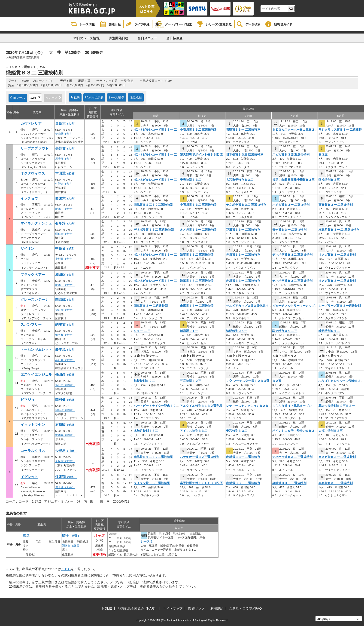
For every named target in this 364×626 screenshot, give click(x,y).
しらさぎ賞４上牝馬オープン (292, 406)
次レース (52, 98)
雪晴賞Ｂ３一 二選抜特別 (243, 130)
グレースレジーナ (35, 300)
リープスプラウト (35, 148)
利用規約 (217, 608)
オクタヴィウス (33, 173)
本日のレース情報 (86, 38)
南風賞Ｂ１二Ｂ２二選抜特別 (153, 205)
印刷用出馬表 (94, 97)
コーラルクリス (33, 451)
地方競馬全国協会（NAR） (138, 608)
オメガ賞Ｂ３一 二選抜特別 (291, 205)
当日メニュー (147, 38)
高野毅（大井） (65, 360)
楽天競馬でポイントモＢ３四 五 (202, 155)
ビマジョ (27, 400)
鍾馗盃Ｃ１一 (189, 331)
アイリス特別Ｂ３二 (194, 431)
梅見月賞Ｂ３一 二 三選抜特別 (339, 230)
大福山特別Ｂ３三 (331, 431)
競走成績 (136, 97)
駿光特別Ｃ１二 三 (285, 331)
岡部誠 (66, 300)
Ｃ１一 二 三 (142, 331)
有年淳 (66, 223)
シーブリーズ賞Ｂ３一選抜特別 (340, 306)
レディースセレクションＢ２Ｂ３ (249, 406)
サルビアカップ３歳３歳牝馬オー (249, 306)
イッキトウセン (33, 425)
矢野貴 (66, 148)
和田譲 (66, 275)
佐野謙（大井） (65, 184)
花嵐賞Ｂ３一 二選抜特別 (243, 230)
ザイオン (27, 249)
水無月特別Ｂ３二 (146, 431)
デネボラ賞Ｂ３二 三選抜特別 (246, 205)
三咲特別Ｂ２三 (191, 381)
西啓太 (66, 198)
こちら (66, 569)
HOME (107, 608)
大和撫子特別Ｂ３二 (240, 180)
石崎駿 (66, 425)
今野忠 (66, 451)
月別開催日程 (119, 38)
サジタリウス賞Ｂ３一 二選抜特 (340, 130)
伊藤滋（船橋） (65, 410)
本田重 (66, 173)
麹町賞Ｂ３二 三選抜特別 (289, 483)
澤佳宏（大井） (65, 234)
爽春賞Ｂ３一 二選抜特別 (336, 205)
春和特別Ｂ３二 (237, 431)
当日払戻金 (174, 38)
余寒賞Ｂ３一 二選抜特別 (197, 306)
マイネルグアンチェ (36, 223)
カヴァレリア (31, 123)
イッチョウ (29, 198)
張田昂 (66, 374)
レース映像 (117, 97)
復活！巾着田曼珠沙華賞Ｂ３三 (293, 180)
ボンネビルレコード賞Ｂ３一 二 (155, 130)
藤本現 (66, 350)
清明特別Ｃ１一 (237, 331)
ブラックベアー (33, 275)
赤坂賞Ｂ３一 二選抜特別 (243, 255)
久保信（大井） (65, 461)
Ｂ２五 (277, 381)
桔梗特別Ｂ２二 (144, 381)
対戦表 (75, 97)
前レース (19, 98)
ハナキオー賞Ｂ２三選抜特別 (200, 457)
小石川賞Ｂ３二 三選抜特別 (199, 130)
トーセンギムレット (36, 350)
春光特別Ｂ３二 (191, 180)
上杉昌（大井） (65, 259)
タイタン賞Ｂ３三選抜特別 (152, 483)
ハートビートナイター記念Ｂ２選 (156, 406)
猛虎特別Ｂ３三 (329, 180)
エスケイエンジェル (36, 374)
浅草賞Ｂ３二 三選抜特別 (197, 255)
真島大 (66, 123)
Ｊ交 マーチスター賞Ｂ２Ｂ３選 (248, 381)
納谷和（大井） (65, 335)
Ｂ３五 (323, 155)
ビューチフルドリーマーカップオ (295, 306)
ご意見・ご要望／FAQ (245, 608)
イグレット (29, 477)
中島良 (66, 249)
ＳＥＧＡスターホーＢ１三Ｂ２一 (295, 130)
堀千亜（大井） (65, 159)
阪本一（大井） (65, 209)
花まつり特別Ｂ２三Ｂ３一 (337, 406)
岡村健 (66, 400)
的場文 (66, 325)
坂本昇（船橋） (65, 435)
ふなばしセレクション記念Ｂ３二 (341, 381)
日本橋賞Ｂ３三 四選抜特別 (245, 155)
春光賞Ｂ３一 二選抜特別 (289, 230)
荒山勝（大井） (65, 134)
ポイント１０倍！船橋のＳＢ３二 (295, 431)
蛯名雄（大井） (65, 310)
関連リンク (196, 608)
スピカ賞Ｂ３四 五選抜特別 (291, 155)
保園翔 (66, 477)
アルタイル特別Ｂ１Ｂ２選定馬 (201, 406)
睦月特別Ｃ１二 (329, 331)
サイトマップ (173, 608)
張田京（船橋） (65, 385)
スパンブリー (31, 325)
